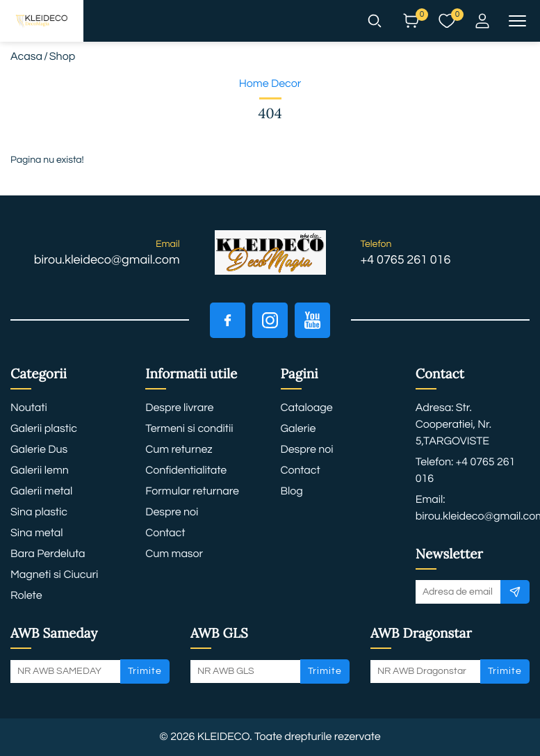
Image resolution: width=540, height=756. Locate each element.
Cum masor (174, 554)
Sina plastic (39, 513)
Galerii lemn (40, 471)
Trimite (145, 671)
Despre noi (172, 513)
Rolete (26, 596)
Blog (292, 492)
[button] (375, 21)
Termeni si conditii (189, 429)
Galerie (298, 429)
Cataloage (307, 408)
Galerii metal (41, 492)
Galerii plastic (44, 429)
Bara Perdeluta (48, 554)
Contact (165, 533)
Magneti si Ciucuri (54, 575)
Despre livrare (179, 408)
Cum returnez (179, 450)
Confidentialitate (186, 471)
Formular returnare (192, 492)
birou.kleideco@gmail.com (107, 260)
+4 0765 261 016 (406, 260)
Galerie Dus (39, 450)
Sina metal (36, 533)
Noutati (29, 408)
